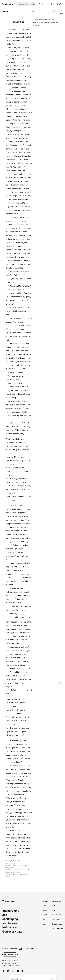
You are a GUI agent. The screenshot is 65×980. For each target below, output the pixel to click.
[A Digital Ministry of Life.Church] (32, 948)
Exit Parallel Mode (61, 12)
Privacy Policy (7, 963)
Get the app (43, 4)
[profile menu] (59, 4)
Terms (14, 963)
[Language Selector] (52, 4)
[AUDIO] (48, 12)
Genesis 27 (8, 11)
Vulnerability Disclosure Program (12, 965)
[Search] (23, 4)
